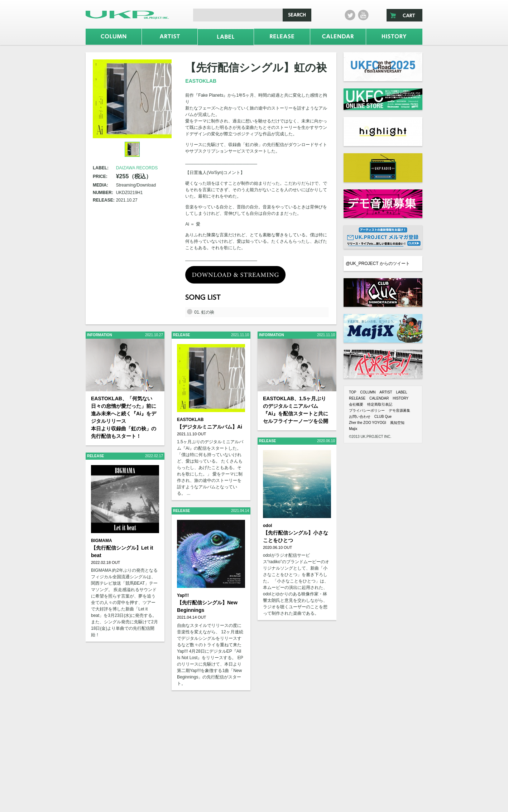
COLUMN (368, 392)
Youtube (363, 15)
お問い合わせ (360, 417)
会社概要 (356, 404)
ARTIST (386, 392)
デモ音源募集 (399, 410)
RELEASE (357, 398)
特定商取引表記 (380, 404)
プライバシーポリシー (367, 410)
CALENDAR (379, 398)
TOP (353, 392)
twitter (350, 15)
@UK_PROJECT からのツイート (378, 264)
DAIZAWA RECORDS (137, 168)
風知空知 (397, 423)
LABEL (401, 392)
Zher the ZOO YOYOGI (368, 423)
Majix (353, 429)
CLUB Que (383, 417)
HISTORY (401, 398)
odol (267, 526)
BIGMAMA (102, 541)
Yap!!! (183, 595)
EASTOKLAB (201, 81)
